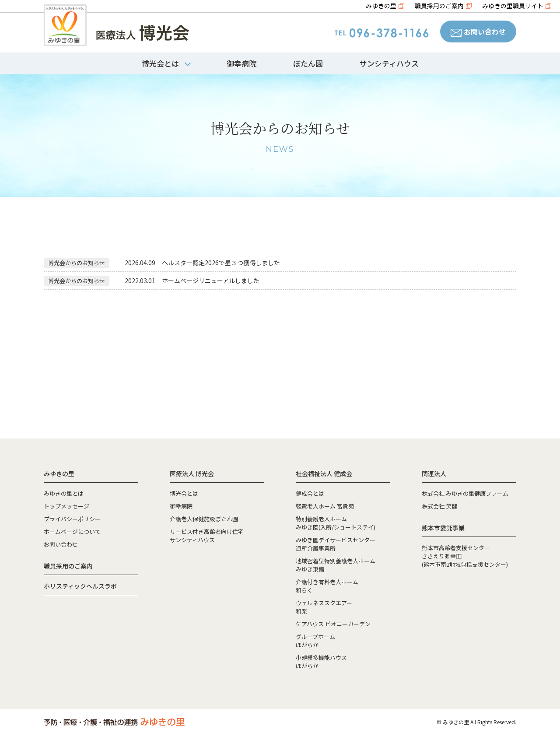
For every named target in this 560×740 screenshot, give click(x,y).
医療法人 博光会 (192, 473)
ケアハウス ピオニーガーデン (333, 624)
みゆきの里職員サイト (513, 6)
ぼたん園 (308, 63)
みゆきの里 (381, 6)
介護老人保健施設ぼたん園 (204, 519)
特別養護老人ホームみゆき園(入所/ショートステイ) (336, 523)
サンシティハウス (389, 63)
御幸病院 (241, 63)
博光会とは (184, 493)
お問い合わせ (478, 32)
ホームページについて (72, 531)
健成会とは (310, 493)
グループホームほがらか (315, 641)
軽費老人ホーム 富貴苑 (325, 506)
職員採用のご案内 (439, 6)
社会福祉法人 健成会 (324, 473)
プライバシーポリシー (72, 519)
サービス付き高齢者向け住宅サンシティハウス (207, 536)
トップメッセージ (66, 506)
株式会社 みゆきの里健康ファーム (465, 493)
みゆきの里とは (64, 493)
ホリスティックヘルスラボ (80, 586)
